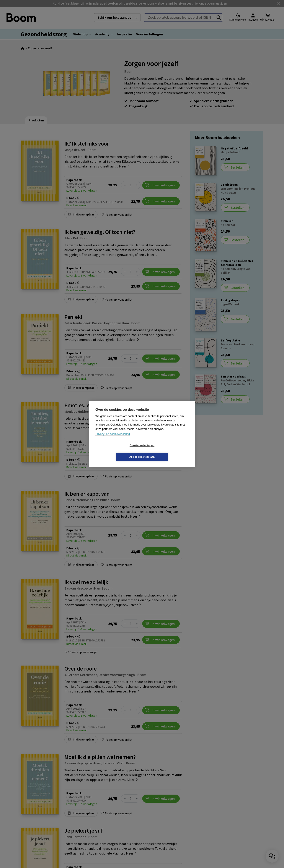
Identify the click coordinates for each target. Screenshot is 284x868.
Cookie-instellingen (116, 451)
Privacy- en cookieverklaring (113, 440)
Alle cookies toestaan (168, 451)
